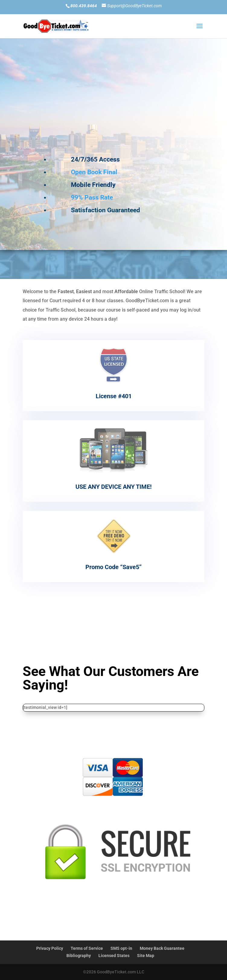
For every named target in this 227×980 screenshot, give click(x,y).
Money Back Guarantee (162, 948)
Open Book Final (94, 169)
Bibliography (79, 956)
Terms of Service (87, 948)
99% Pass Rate (92, 195)
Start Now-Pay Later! (114, 639)
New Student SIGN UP (131, 105)
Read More (113, 612)
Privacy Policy (50, 948)
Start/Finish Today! (111, 921)
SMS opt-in (121, 948)
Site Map (146, 956)
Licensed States (114, 956)
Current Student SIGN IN (131, 128)
